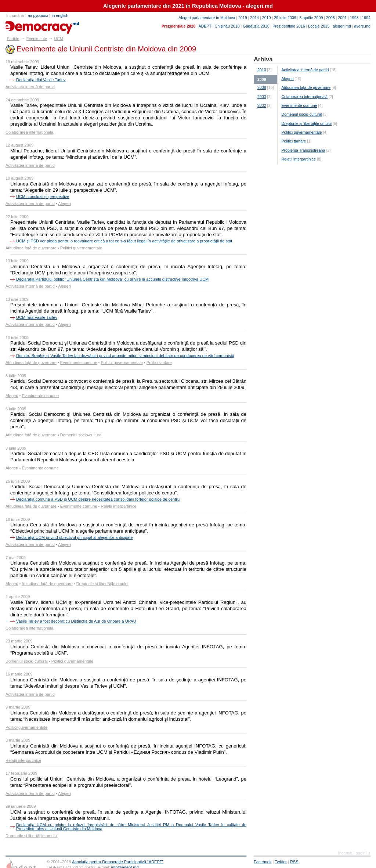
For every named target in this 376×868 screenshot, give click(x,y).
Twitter (281, 862)
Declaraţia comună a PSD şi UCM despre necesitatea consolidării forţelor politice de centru (98, 499)
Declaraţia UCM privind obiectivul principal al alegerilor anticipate (74, 537)
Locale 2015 (319, 26)
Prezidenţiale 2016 (289, 26)
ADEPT (205, 26)
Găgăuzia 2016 (256, 26)
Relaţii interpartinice (119, 506)
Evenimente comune (79, 363)
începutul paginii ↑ (354, 853)
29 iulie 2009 (285, 18)
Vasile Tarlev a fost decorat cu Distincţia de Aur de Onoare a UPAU (76, 621)
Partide (13, 39)
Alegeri (64, 204)
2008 (262, 87)
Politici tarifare (159, 363)
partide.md (23, 25)
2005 (330, 18)
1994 (366, 18)
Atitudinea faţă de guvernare (31, 248)
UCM (58, 39)
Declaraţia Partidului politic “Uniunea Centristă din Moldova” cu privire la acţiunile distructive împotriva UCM (112, 279)
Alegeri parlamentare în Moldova (207, 18)
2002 (262, 105)
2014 (254, 18)
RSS (294, 862)
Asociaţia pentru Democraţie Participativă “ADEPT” (118, 862)
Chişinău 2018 (227, 26)
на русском (38, 15)
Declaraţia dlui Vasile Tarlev (41, 80)
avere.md (362, 26)
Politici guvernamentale (81, 248)
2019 (243, 18)
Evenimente (37, 39)
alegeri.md (342, 26)
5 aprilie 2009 (311, 18)
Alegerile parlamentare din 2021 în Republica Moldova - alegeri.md (188, 6)
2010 (267, 18)
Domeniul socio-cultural (81, 435)
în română (15, 15)
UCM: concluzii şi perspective (43, 197)
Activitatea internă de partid (30, 87)
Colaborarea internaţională (29, 132)
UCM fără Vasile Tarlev (37, 317)
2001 (342, 18)
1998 (354, 18)
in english (60, 15)
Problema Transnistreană (303, 150)
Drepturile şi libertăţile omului (102, 584)
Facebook (263, 862)
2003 (262, 97)
